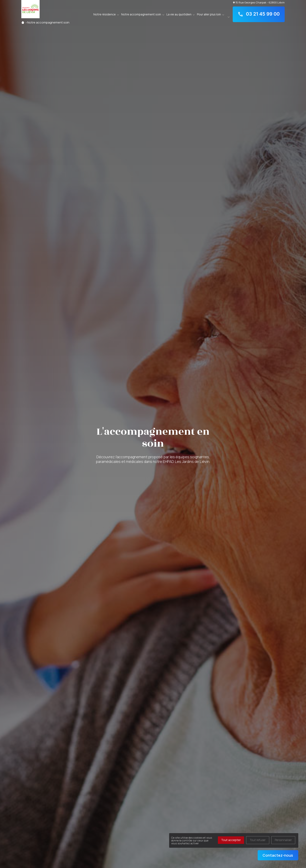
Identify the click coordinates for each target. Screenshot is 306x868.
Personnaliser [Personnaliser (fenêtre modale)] (283, 840)
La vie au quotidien (179, 14)
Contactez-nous (278, 855)
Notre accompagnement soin (141, 14)
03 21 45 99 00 (259, 14)
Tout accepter (231, 840)
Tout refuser (258, 840)
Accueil (23, 22)
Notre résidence (105, 14)
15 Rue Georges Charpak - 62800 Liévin (259, 2)
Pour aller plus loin (209, 14)
